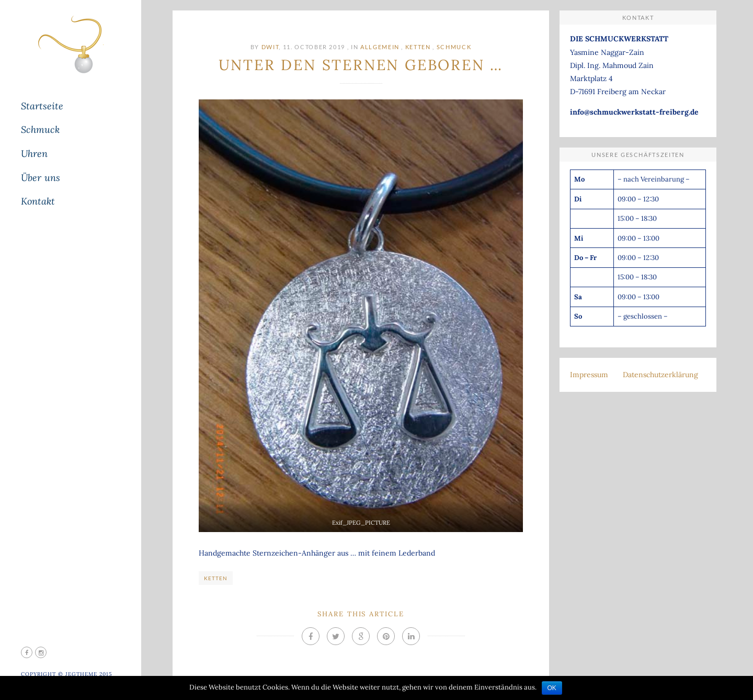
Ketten (418, 47)
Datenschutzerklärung (660, 375)
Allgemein (380, 47)
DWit (270, 47)
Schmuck (454, 47)
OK (552, 688)
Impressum (589, 375)
